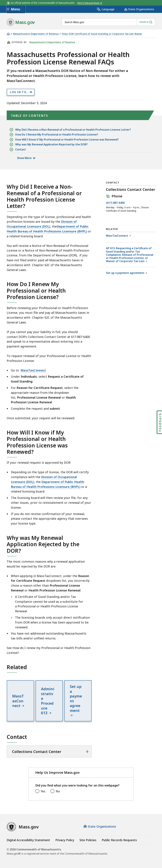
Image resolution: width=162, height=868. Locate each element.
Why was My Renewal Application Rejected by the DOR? (51, 144)
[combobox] (108, 22)
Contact (21, 150)
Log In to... (19, 92)
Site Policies (88, 840)
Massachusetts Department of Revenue (36, 34)
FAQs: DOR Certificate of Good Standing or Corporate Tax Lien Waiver (102, 34)
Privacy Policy (65, 840)
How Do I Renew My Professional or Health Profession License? (57, 135)
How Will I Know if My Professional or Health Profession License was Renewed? (67, 140)
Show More (26, 158)
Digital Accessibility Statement (28, 840)
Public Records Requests (119, 840)
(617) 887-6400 (115, 203)
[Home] (8, 34)
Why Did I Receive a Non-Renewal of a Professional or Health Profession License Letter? (73, 130)
